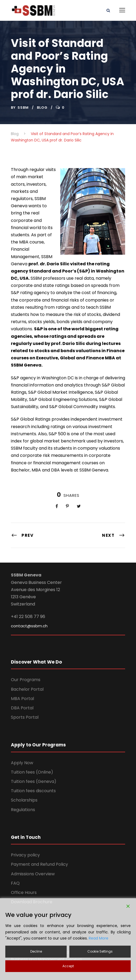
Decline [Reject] (36, 951)
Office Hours (24, 892)
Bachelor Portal (27, 689)
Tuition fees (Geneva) (34, 781)
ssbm (23, 107)
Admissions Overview (33, 874)
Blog (42, 107)
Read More (99, 938)
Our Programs (26, 680)
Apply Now (22, 763)
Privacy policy (25, 855)
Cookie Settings (100, 951)
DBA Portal (22, 708)
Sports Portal (25, 717)
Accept (68, 966)
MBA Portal (22, 699)
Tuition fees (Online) (32, 772)
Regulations (23, 810)
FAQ (15, 883)
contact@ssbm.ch (29, 626)
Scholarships (24, 800)
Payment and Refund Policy (39, 864)
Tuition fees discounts (33, 791)
